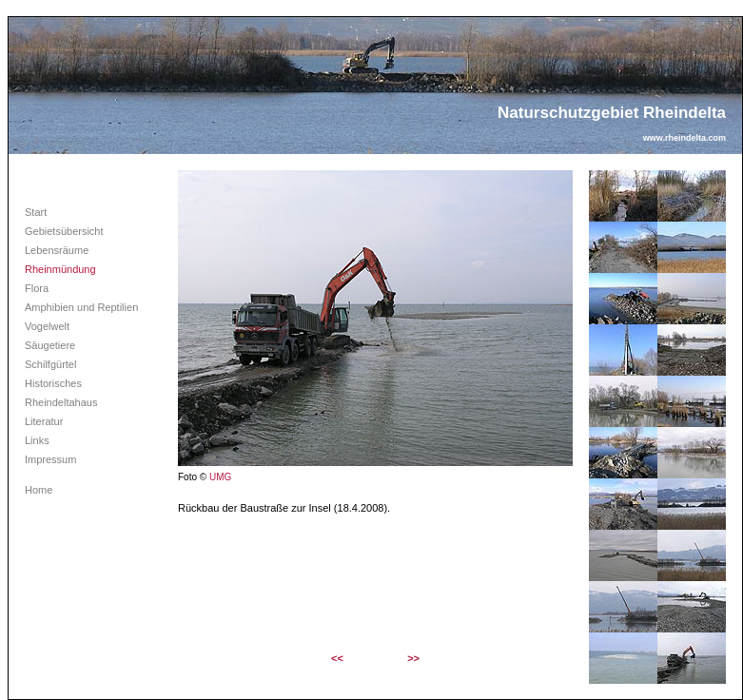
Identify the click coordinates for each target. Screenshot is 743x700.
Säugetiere (50, 345)
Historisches (53, 383)
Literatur (44, 421)
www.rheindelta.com (684, 138)
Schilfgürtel (50, 364)
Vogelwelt (47, 326)
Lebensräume (57, 250)
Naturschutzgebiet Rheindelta (612, 113)
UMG (220, 477)
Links (37, 440)
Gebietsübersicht (64, 231)
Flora (37, 288)
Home (39, 490)
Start (36, 212)
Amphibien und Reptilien (81, 307)
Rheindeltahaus (61, 402)
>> (413, 658)
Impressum (50, 459)
